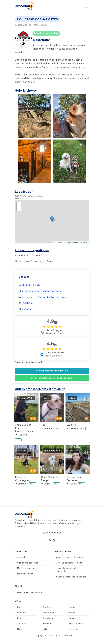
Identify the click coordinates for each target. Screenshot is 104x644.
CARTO (85, 242)
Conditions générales (28, 563)
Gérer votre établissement (69, 563)
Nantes (47, 607)
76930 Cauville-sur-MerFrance (29, 197)
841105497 (35, 255)
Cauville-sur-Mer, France (31, 25)
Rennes (72, 607)
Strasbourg (49, 618)
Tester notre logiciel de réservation (52, 378)
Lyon (20, 618)
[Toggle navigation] (87, 6)
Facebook (28, 303)
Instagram (27, 309)
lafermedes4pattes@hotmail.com (42, 291)
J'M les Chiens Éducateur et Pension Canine (24, 428)
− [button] (19, 208)
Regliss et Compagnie (22, 479)
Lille (45, 629)
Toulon (72, 618)
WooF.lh (72, 425)
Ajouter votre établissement (70, 557)
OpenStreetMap (65, 242)
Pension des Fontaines (74, 479)
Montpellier (49, 613)
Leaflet (54, 242)
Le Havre (73, 629)
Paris (20, 607)
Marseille (22, 613)
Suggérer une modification (52, 371)
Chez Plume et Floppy (49, 479)
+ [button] (19, 204)
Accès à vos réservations (30, 592)
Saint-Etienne (76, 624)
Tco (43, 425)
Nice (19, 629)
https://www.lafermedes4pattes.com (44, 297)
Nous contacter (25, 574)
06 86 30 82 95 (31, 285)
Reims (72, 613)
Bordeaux (48, 624)
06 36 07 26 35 (53, 533)
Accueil (21, 557)
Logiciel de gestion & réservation (66, 570)
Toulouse (22, 624)
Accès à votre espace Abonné (71, 577)
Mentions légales (25, 568)
